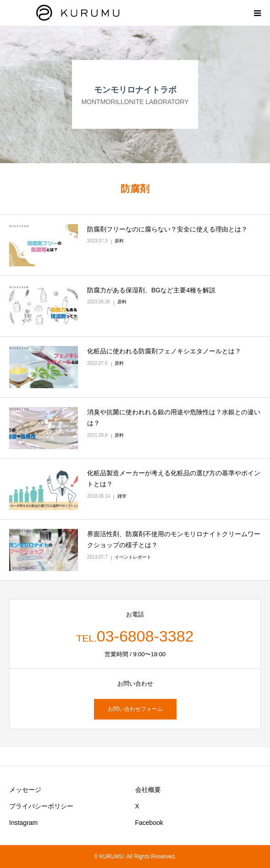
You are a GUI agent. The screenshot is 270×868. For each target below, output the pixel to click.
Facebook (149, 823)
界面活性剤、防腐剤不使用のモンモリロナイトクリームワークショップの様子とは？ (174, 539)
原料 (119, 241)
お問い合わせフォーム (135, 709)
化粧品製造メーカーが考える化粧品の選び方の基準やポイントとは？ (174, 478)
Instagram (23, 823)
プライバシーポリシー (41, 806)
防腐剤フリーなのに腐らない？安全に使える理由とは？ (167, 229)
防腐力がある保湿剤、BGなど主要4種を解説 (151, 290)
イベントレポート (133, 557)
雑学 (122, 496)
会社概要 (148, 790)
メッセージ (25, 790)
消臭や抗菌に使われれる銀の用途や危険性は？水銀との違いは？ (174, 418)
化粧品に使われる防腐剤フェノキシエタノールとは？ (164, 351)
